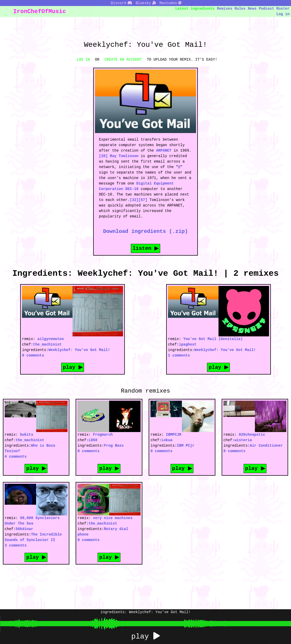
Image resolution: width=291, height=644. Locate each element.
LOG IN (83, 59)
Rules (240, 8)
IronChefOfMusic (40, 11)
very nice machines (113, 518)
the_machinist (47, 344)
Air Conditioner (266, 445)
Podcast (267, 8)
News (252, 8)
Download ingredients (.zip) (145, 231)
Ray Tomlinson (124, 156)
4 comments (16, 456)
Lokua (167, 440)
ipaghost (188, 344)
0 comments (33, 355)
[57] (143, 200)
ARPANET (164, 150)
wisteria (243, 440)
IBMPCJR (174, 435)
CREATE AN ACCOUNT (123, 59)
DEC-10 (132, 189)
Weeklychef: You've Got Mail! (79, 350)
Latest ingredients (195, 8)
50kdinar (24, 529)
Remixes (225, 8)
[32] (134, 200)
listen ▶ (145, 248)
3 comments (16, 545)
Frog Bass (114, 445)
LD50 (93, 440)
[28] (103, 156)
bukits (26, 435)
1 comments (179, 355)
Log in (283, 14)
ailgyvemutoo (51, 339)
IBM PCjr (186, 445)
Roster (283, 8)
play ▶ (72, 367)
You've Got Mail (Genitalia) (213, 339)
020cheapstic (252, 435)
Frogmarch (103, 435)
